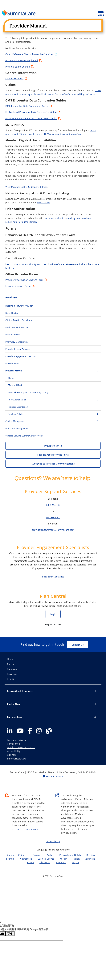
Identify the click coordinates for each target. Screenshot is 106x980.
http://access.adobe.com (25, 829)
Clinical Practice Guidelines (19, 320)
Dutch (31, 862)
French (10, 859)
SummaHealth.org (17, 759)
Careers (11, 664)
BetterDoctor (12, 313)
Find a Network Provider (17, 327)
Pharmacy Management (17, 342)
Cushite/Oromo (46, 859)
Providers (11, 297)
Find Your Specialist (53, 577)
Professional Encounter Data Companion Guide (31, 112)
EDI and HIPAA (15, 385)
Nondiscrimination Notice (21, 747)
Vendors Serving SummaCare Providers (24, 436)
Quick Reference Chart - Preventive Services (29, 54)
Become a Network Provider (19, 306)
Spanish (11, 855)
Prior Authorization (17, 400)
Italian (76, 859)
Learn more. (44, 203)
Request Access (53, 624)
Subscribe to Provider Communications (53, 464)
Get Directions (53, 776)
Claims (11, 378)
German (37, 855)
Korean (64, 859)
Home (10, 659)
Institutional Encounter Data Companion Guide (31, 118)
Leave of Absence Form (18, 286)
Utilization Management (17, 428)
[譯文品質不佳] (10, 934)
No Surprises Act (14, 79)
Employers (13, 669)
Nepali (75, 862)
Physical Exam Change (18, 67)
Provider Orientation (18, 407)
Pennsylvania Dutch (70, 855)
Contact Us (78, 645)
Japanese (90, 859)
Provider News (12, 363)
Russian (91, 855)
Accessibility (14, 751)
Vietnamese (26, 859)
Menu (101, 14)
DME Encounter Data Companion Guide (27, 106)
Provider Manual (14, 371)
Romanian (61, 862)
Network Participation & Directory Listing (28, 392)
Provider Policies (16, 414)
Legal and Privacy (16, 740)
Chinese (22, 855)
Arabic (50, 855)
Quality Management (16, 421)
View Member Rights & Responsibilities (26, 187)
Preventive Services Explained (22, 60)
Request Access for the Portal (53, 455)
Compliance (13, 744)
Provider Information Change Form (24, 280)
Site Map (12, 755)
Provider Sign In (53, 446)
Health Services (13, 335)
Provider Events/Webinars (18, 349)
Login (53, 614)
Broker (11, 679)
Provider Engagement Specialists (21, 356)
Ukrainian (45, 862)
